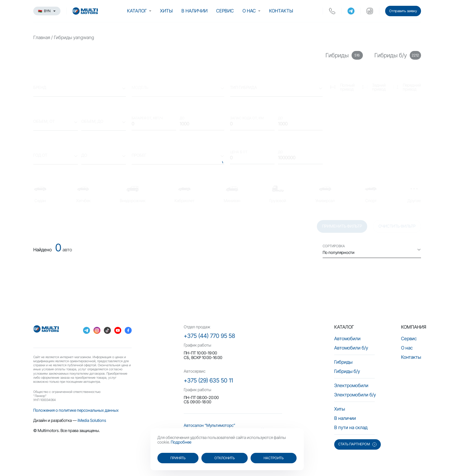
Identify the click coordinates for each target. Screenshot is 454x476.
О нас (249, 11)
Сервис (225, 11)
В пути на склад (351, 427)
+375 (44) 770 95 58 (209, 336)
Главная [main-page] (42, 37)
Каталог (137, 11)
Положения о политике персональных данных (76, 410)
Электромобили (351, 385)
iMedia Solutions (92, 420)
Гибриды (343, 362)
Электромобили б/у (355, 395)
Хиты (166, 11)
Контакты (281, 11)
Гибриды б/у (347, 371)
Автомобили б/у (351, 348)
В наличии (194, 11)
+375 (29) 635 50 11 (208, 380)
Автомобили (347, 338)
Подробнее (181, 442)
